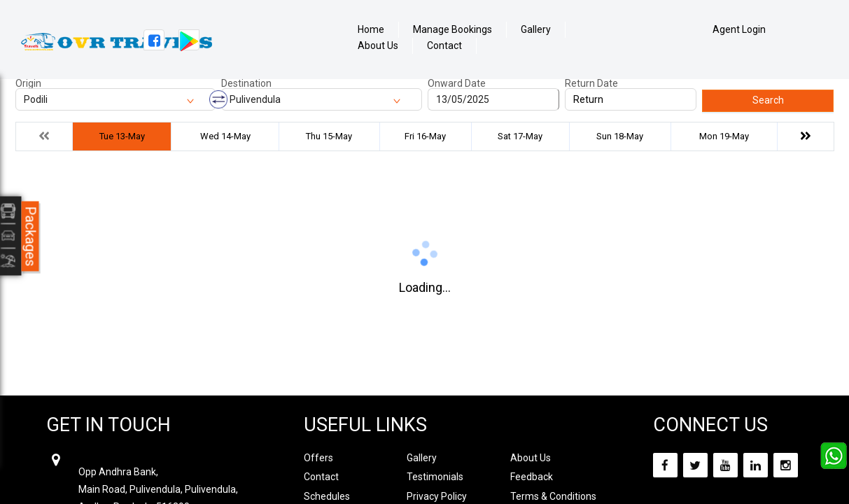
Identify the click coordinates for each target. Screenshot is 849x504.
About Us (378, 46)
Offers (318, 458)
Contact (444, 46)
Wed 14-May (225, 136)
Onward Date (457, 83)
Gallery (536, 30)
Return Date (591, 83)
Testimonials (435, 477)
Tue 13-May (122, 136)
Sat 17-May (520, 136)
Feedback (532, 477)
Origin (28, 83)
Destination (246, 83)
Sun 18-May (620, 136)
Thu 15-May (329, 136)
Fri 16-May (425, 136)
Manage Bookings (452, 30)
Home (371, 30)
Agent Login (739, 29)
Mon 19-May (724, 136)
